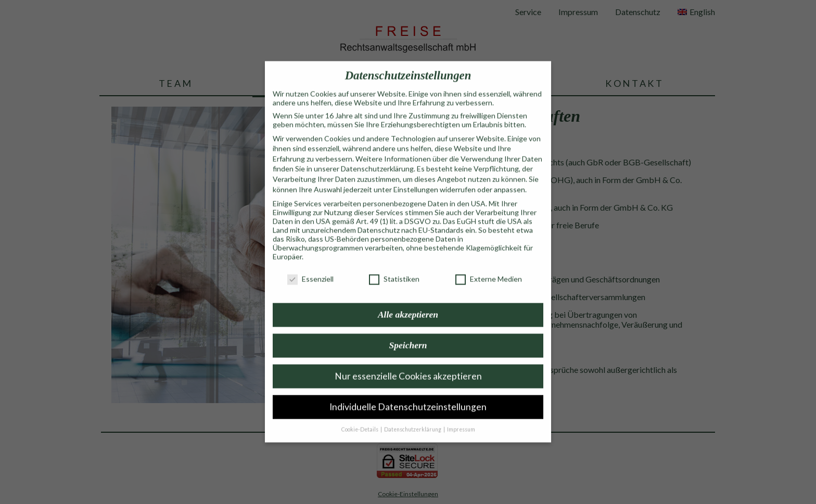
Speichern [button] (408, 334)
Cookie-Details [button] (360, 419)
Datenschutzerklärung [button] (413, 419)
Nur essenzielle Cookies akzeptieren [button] (408, 365)
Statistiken (394, 268)
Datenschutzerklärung (377, 158)
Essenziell (310, 268)
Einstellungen (416, 178)
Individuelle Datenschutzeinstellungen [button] (408, 396)
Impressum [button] (461, 419)
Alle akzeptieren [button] (408, 304)
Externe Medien (489, 268)
